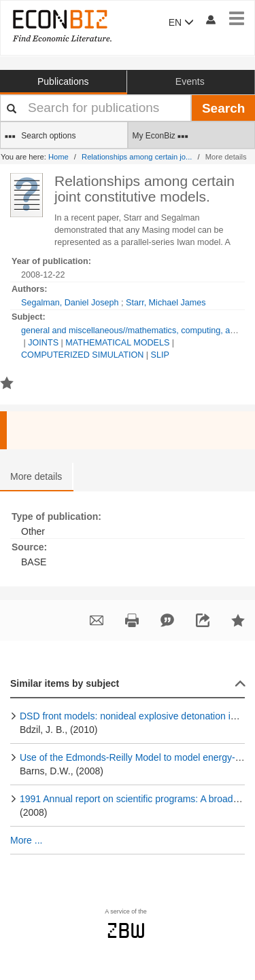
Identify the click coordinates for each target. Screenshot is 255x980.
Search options (40, 136)
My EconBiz (161, 136)
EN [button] (181, 22)
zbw (126, 930)
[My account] (210, 19)
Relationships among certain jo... (137, 157)
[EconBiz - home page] (61, 25)
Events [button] (190, 81)
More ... (26, 840)
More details (36, 476)
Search (223, 108)
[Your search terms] (96, 108)
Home (58, 157)
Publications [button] (63, 81)
